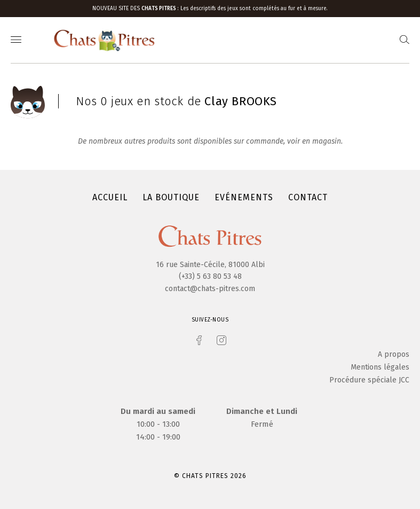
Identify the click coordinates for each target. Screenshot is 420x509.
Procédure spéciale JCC (369, 380)
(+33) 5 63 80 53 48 (210, 276)
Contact (308, 197)
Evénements (244, 197)
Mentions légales (380, 367)
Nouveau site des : (136, 9)
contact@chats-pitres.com (210, 289)
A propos (394, 354)
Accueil (110, 197)
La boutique (171, 197)
